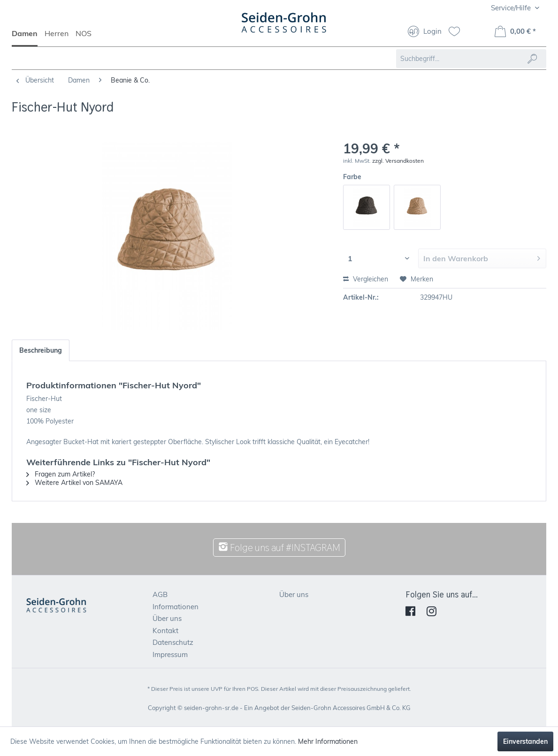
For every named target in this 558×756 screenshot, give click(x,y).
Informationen (176, 607)
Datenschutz (173, 642)
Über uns (167, 618)
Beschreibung (41, 350)
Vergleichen (366, 279)
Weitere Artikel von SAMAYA (74, 483)
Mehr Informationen (328, 741)
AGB (160, 594)
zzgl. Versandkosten (398, 161)
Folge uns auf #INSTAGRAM (279, 548)
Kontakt (165, 631)
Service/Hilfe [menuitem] (512, 8)
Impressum (170, 654)
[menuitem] (28, 38)
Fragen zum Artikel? (61, 474)
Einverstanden (525, 741)
